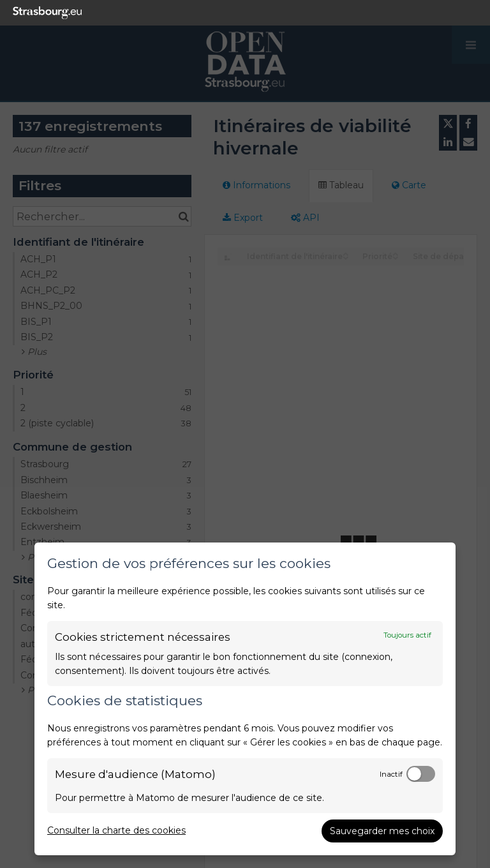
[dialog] (245, 699)
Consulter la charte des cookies (116, 830)
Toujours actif (407, 635)
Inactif (391, 774)
